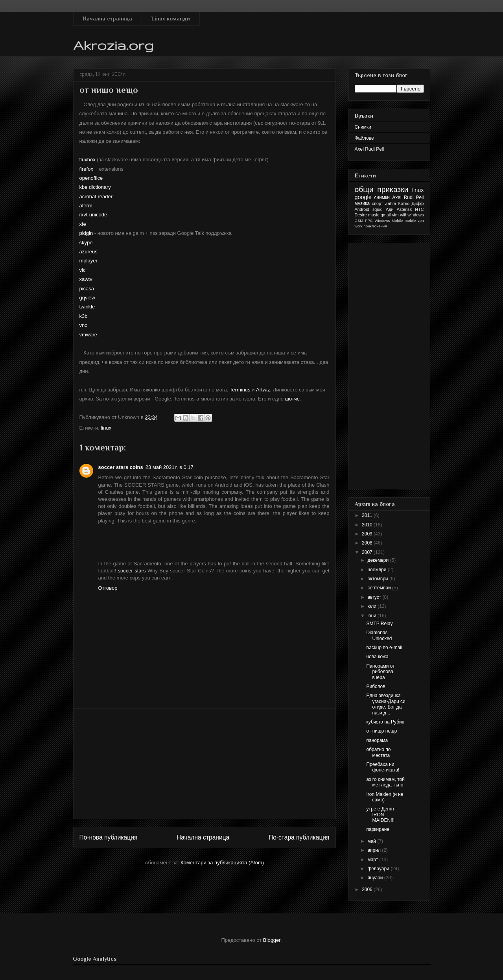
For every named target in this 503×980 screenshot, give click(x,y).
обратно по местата (378, 752)
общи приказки (382, 189)
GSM (359, 221)
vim (395, 215)
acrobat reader (96, 197)
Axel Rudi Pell (369, 149)
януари (376, 878)
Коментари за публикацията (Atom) (222, 863)
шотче (292, 399)
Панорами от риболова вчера (380, 672)
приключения (375, 226)
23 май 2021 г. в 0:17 (170, 467)
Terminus (240, 390)
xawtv (86, 279)
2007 (368, 552)
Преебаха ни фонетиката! (383, 767)
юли (372, 606)
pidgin (86, 233)
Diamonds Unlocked (379, 635)
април (375, 850)
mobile (410, 221)
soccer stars (132, 571)
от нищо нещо (381, 731)
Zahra (391, 203)
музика (362, 203)
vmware (88, 335)
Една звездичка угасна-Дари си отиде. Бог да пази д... (386, 704)
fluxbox (88, 160)
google (363, 197)
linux (106, 428)
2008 (368, 543)
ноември (377, 570)
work (359, 226)
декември (379, 560)
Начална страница (107, 18)
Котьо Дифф (411, 203)
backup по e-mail (384, 648)
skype (86, 243)
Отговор (108, 588)
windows (415, 215)
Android (362, 209)
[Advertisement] (205, 764)
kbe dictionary (95, 187)
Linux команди (171, 18)
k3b (84, 316)
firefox (86, 169)
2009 (368, 534)
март (373, 860)
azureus (88, 252)
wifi (403, 215)
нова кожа (377, 657)
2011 (368, 515)
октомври (378, 579)
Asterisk (404, 209)
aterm (86, 206)
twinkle (87, 307)
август (375, 597)
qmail (386, 215)
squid (378, 209)
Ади (390, 209)
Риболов (376, 687)
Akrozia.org (113, 45)
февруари (379, 869)
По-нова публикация (109, 837)
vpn (421, 221)
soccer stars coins (121, 467)
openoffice (91, 178)
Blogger (272, 940)
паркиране (378, 829)
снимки (382, 197)
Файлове (364, 138)
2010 (368, 525)
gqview (87, 298)
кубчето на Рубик (385, 722)
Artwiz (263, 390)
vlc (83, 270)
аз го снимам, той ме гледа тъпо (385, 782)
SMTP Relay (379, 624)
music (374, 215)
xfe (83, 224)
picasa (87, 289)
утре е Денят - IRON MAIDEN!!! (382, 815)
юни (372, 616)
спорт (378, 203)
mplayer (88, 261)
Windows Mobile (389, 221)
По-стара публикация (299, 837)
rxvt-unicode (93, 215)
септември (380, 588)
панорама (377, 740)
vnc (83, 325)
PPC (369, 221)
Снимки (363, 127)
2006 (368, 890)
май (372, 841)
